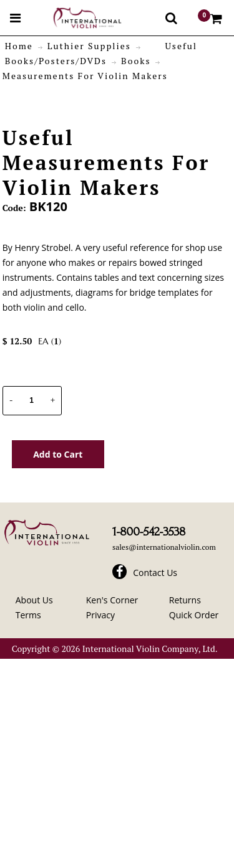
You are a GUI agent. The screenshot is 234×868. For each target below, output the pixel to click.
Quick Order (194, 615)
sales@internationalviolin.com (164, 547)
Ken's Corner (112, 600)
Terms (28, 615)
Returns (185, 600)
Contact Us (155, 573)
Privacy (100, 615)
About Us (34, 600)
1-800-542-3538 (149, 532)
